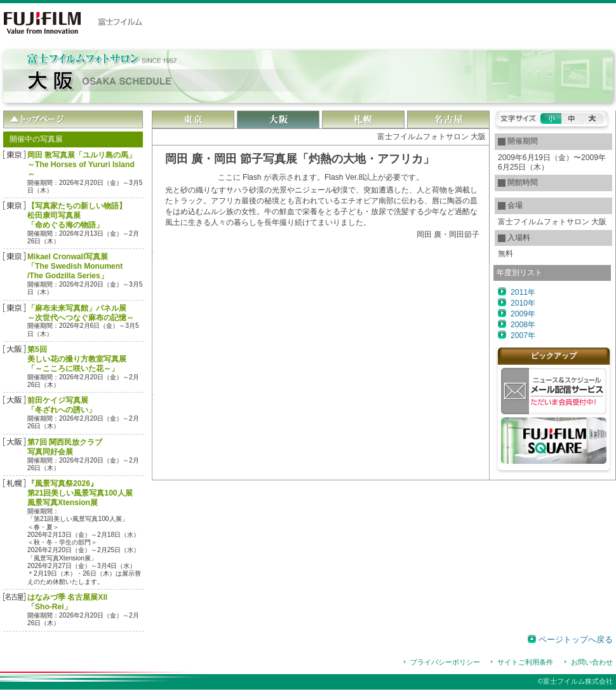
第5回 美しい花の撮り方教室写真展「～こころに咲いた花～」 (77, 359)
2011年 (523, 292)
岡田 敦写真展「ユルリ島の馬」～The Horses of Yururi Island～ (82, 165)
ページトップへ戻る (576, 639)
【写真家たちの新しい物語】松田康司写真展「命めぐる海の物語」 (77, 215)
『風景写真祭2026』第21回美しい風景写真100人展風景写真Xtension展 (80, 493)
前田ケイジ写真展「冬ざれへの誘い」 (62, 405)
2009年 (523, 314)
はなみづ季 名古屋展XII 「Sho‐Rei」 (67, 602)
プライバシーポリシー (445, 662)
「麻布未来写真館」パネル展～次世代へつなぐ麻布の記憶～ (81, 313)
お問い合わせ (592, 662)
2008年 (523, 325)
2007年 (523, 335)
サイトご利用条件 (525, 662)
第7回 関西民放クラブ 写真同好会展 (65, 447)
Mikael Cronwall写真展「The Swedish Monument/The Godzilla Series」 (75, 266)
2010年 (523, 303)
